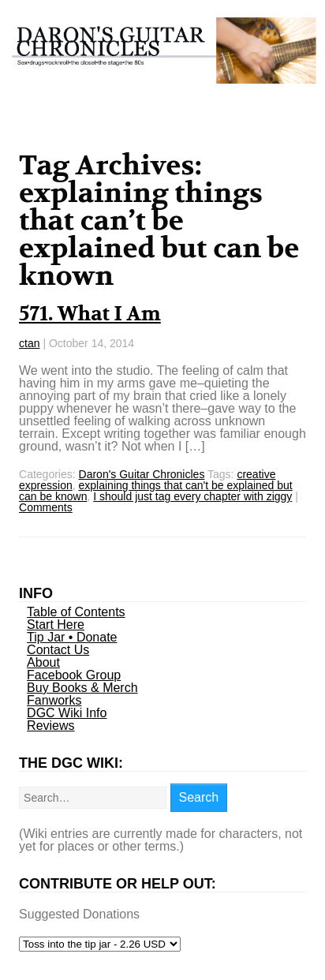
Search (199, 797)
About (43, 662)
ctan (29, 343)
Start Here (56, 625)
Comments (46, 507)
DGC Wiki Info (67, 713)
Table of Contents (76, 612)
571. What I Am (90, 314)
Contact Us (58, 650)
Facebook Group (74, 675)
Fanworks (54, 700)
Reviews (50, 726)
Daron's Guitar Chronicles (142, 474)
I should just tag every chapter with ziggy (192, 496)
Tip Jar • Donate (72, 637)
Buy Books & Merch (82, 688)
